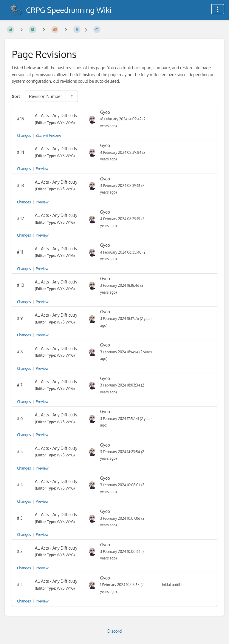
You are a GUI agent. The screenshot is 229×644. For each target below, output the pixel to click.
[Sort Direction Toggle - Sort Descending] (72, 96)
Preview (42, 169)
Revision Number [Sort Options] (45, 96)
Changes (24, 135)
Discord (114, 631)
